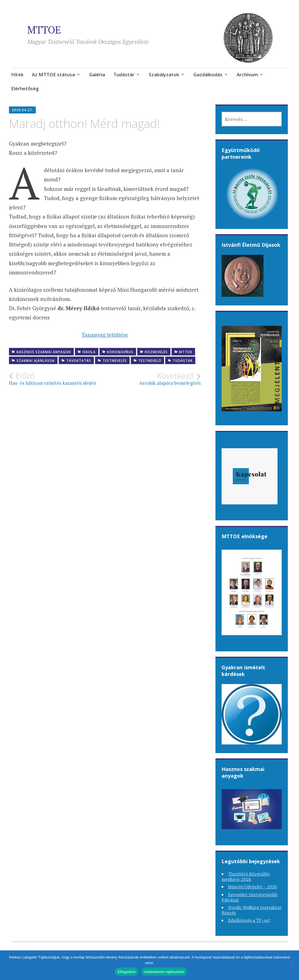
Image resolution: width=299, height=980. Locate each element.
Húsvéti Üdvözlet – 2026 (252, 887)
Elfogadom (127, 972)
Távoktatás (79, 361)
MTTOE (44, 30)
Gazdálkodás (208, 74)
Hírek (17, 74)
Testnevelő (150, 361)
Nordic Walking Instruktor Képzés (252, 910)
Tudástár (124, 74)
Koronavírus (120, 352)
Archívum (247, 74)
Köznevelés (156, 352)
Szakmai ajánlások (36, 361)
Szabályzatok (164, 74)
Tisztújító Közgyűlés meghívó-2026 (246, 876)
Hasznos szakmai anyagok (44, 352)
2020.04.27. (22, 110)
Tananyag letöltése (105, 335)
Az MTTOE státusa (53, 74)
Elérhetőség (25, 88)
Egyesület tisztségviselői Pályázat (249, 897)
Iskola (89, 352)
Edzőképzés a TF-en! (249, 920)
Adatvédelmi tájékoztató (164, 972)
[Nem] (292, 965)
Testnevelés (115, 361)
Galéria (97, 74)
